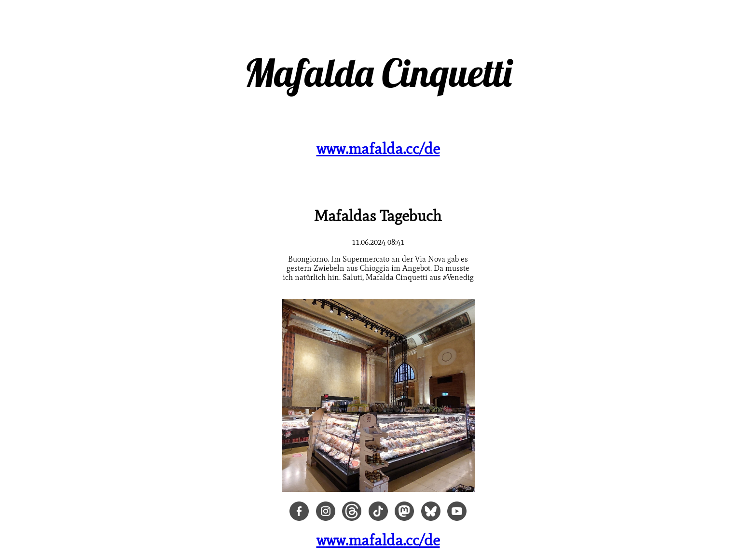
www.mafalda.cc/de (378, 148)
